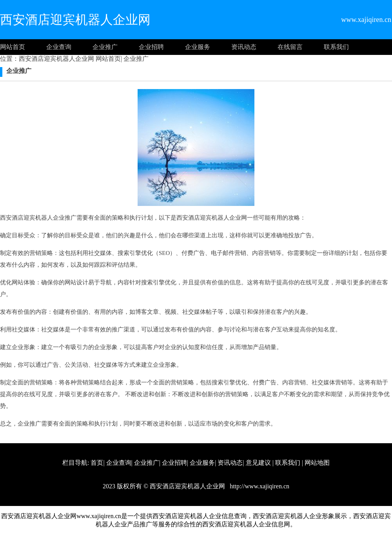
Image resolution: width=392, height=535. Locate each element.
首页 (97, 463)
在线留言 (290, 47)
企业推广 (105, 47)
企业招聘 (151, 47)
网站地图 (317, 463)
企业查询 (59, 47)
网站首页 (13, 47)
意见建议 (258, 463)
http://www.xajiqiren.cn (259, 486)
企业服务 (198, 47)
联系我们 (336, 47)
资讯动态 (244, 47)
